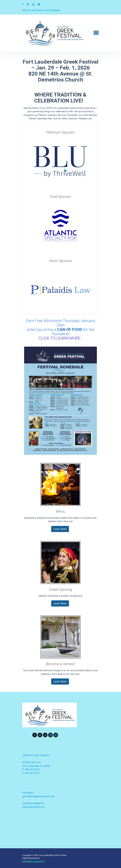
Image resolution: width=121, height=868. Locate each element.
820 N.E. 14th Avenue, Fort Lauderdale (41, 10)
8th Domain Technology (34, 861)
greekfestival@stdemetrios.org (38, 796)
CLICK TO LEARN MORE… (61, 338)
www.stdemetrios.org (33, 807)
